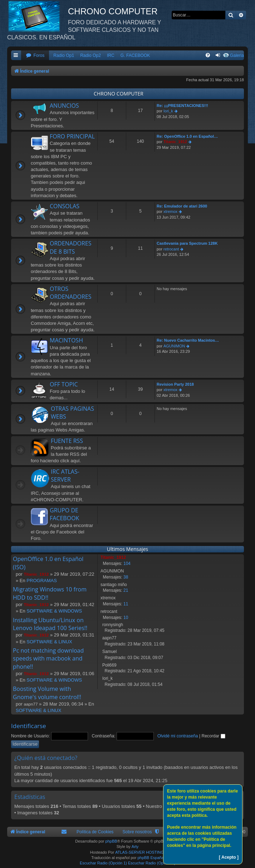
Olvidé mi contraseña (178, 736)
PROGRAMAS (42, 581)
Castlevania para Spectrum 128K (187, 243)
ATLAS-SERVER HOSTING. (140, 852)
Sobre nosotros (137, 832)
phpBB (111, 841)
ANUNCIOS (64, 106)
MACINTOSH (66, 340)
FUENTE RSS (67, 441)
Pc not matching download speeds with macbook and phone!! (48, 659)
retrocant (171, 249)
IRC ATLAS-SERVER (65, 476)
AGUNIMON (174, 346)
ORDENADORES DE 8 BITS (71, 247)
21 (126, 590)
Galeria (237, 55)
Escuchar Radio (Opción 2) (152, 863)
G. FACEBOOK (135, 55)
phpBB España (150, 858)
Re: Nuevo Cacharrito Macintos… (188, 340)
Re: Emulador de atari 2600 (182, 206)
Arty (135, 847)
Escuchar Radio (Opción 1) (103, 863)
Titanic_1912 (175, 142)
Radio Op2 (90, 55)
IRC (111, 55)
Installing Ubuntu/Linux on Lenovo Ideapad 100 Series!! (50, 624)
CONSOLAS (65, 206)
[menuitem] (35, 56)
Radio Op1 (64, 55)
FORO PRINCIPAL (72, 136)
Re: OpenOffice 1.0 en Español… (187, 136)
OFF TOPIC (64, 384)
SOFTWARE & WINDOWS (54, 611)
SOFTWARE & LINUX (49, 642)
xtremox (170, 211)
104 (127, 564)
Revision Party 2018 (175, 384)
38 (126, 577)
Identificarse (29, 726)
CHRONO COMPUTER (119, 94)
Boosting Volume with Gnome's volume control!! (47, 693)
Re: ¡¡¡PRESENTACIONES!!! (182, 106)
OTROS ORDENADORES (71, 293)
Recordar (213, 736)
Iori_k (168, 111)
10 (126, 618)
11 (126, 604)
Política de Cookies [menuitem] (95, 832)
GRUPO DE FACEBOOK (64, 514)
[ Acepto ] (229, 857)
